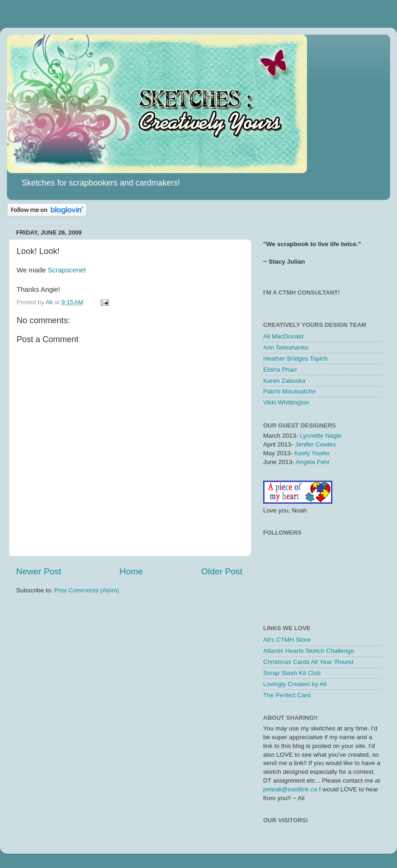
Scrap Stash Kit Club (292, 673)
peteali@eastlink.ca (290, 789)
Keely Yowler (312, 453)
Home (131, 571)
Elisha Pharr (280, 370)
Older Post (222, 571)
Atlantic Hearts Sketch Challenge (309, 651)
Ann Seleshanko (286, 347)
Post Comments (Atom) (87, 590)
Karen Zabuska (284, 381)
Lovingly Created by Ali (295, 684)
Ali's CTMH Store (287, 640)
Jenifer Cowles (316, 444)
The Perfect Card (287, 695)
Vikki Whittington (286, 402)
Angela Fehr (313, 462)
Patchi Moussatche (289, 391)
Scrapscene (65, 270)
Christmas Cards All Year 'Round (308, 662)
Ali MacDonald (283, 336)
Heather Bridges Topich (295, 359)
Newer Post (39, 571)
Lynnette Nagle (321, 436)
